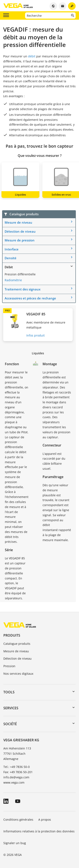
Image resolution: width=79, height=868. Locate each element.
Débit (9, 267)
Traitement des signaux (23, 289)
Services (11, 708)
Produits (12, 635)
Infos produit (35, 335)
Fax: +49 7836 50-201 (18, 772)
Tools (9, 692)
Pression (9, 666)
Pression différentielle (20, 274)
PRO (7, 310)
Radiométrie (13, 280)
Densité (11, 258)
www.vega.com (14, 782)
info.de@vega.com (16, 777)
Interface (12, 249)
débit (32, 56)
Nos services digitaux (18, 674)
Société (10, 724)
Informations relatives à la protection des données (39, 831)
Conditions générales (18, 820)
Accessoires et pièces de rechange (30, 298)
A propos (45, 820)
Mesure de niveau (18, 222)
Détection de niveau (20, 231)
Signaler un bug (15, 843)
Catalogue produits (17, 644)
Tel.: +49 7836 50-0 (17, 767)
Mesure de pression (20, 240)
